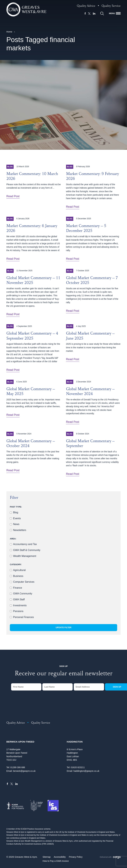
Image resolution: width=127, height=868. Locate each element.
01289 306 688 (18, 767)
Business (18, 576)
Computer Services (24, 582)
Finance (18, 588)
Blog (16, 512)
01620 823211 (78, 767)
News (16, 524)
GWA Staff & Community (27, 550)
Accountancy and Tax (25, 544)
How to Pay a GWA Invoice (56, 861)
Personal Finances (24, 617)
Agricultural (19, 570)
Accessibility (60, 857)
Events (17, 518)
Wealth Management (25, 556)
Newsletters (20, 530)
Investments (20, 605)
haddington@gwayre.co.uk (86, 771)
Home (9, 32)
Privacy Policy (76, 857)
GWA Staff (19, 599)
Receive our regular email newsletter (64, 674)
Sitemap (46, 857)
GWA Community (23, 594)
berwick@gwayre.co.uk (24, 771)
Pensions (18, 611)
